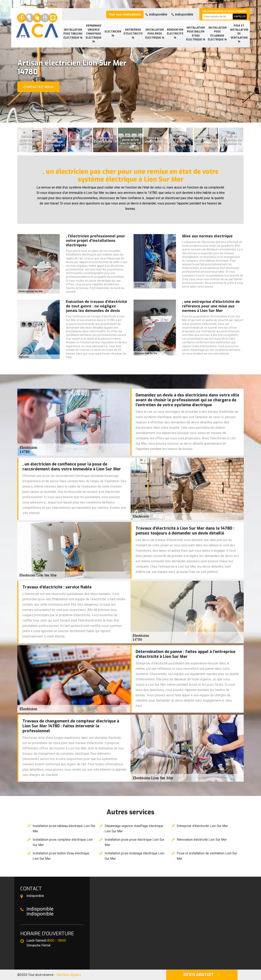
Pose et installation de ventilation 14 (239, 34)
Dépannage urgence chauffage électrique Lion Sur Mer (134, 829)
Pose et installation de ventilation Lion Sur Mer (207, 856)
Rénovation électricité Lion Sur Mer (202, 840)
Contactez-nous (38, 87)
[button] (128, 119)
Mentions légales (69, 975)
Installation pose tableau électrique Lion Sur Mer (64, 829)
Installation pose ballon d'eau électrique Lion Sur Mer (61, 856)
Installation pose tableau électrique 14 (73, 34)
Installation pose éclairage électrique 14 (217, 34)
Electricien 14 (113, 34)
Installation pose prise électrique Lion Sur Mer (134, 842)
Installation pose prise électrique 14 (155, 34)
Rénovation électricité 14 (175, 34)
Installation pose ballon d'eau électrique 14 (196, 34)
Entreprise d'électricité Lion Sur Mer (202, 826)
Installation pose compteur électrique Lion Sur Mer (63, 842)
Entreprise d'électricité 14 (133, 34)
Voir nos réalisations (125, 14)
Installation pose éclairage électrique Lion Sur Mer (134, 856)
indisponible (156, 14)
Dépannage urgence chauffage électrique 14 (94, 34)
